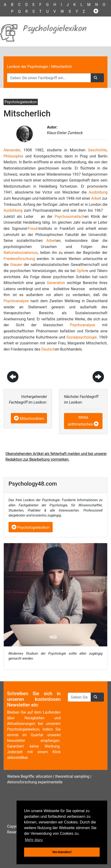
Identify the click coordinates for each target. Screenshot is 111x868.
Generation (56, 283)
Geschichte (97, 150)
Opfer (81, 271)
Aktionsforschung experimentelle (35, 782)
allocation (44, 776)
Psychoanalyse (16, 301)
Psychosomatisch (70, 217)
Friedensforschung (19, 259)
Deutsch (48, 349)
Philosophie (13, 156)
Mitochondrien (32, 419)
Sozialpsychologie (81, 337)
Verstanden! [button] (62, 852)
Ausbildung (98, 192)
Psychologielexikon (31, 527)
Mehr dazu (34, 840)
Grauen (16, 265)
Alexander (12, 150)
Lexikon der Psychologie (27, 67)
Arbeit (96, 198)
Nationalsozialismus (21, 253)
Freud (33, 229)
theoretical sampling (72, 776)
